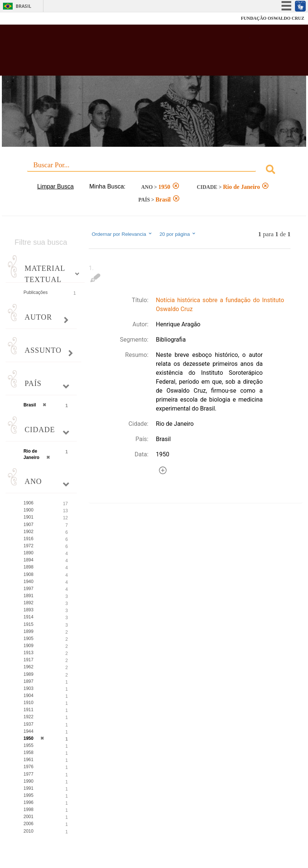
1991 (29, 788)
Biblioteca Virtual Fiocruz (134, 53)
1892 (29, 603)
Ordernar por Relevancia (122, 234)
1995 (29, 795)
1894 (29, 560)
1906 (29, 503)
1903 (29, 688)
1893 (29, 610)
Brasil (23, 6)
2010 (29, 831)
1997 (29, 589)
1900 (29, 510)
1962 (29, 667)
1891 (29, 596)
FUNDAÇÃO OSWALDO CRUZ (273, 18)
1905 (29, 639)
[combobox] (154, 170)
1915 (29, 624)
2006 (29, 824)
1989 (29, 674)
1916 (29, 539)
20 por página (178, 234)
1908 (29, 574)
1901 (29, 517)
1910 (29, 703)
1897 (29, 681)
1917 (29, 660)
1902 (29, 532)
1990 (29, 781)
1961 (29, 760)
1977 (29, 774)
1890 (29, 553)
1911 (29, 710)
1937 (29, 724)
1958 (29, 753)
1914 (29, 617)
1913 (29, 653)
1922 (29, 717)
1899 (29, 631)
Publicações (36, 292)
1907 (29, 525)
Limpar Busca (56, 186)
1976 (29, 767)
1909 (29, 646)
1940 (29, 582)
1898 (29, 567)
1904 (29, 696)
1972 (29, 546)
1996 (29, 802)
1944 (29, 731)
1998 (29, 810)
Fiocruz (22, 18)
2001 (29, 817)
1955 (29, 745)
